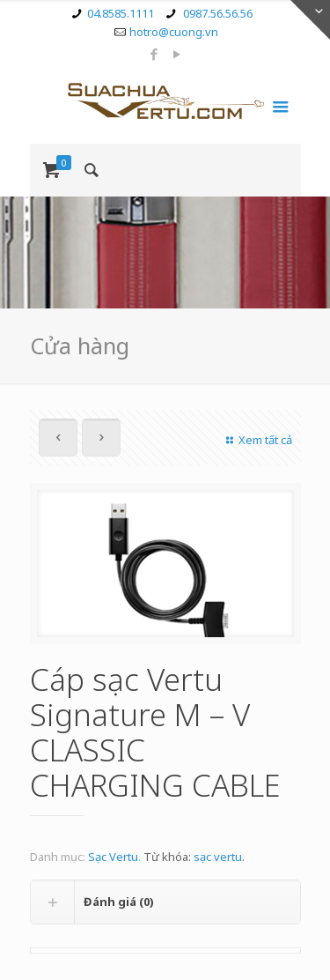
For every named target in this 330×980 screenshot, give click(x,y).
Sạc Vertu (113, 857)
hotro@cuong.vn (174, 32)
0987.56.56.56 (216, 13)
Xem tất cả (257, 440)
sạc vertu (218, 857)
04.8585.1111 (121, 13)
